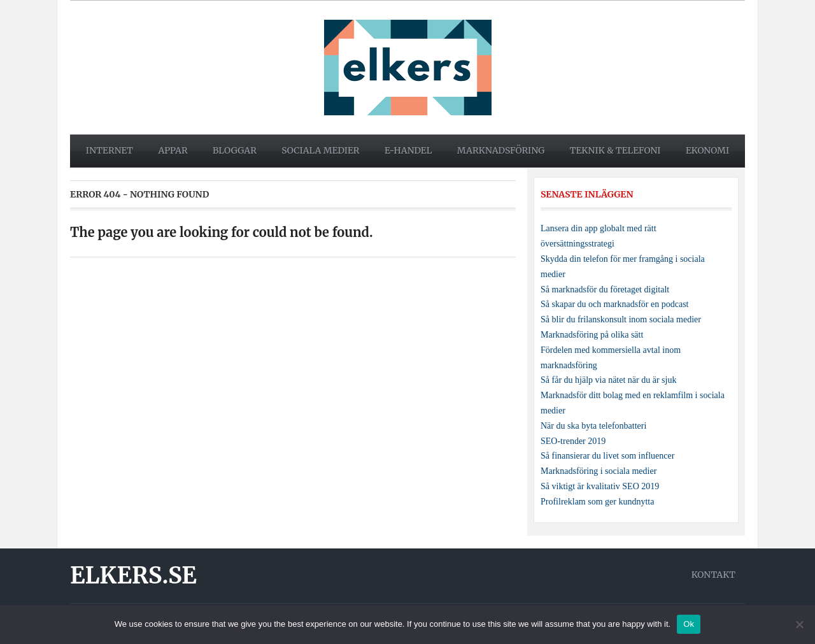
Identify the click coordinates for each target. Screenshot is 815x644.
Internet (110, 150)
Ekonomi (707, 150)
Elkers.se (133, 576)
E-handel (408, 150)
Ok (689, 624)
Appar (173, 150)
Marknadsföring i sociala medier (599, 471)
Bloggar (235, 150)
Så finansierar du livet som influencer (607, 456)
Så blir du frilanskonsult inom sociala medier (621, 319)
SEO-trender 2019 (573, 441)
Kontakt (713, 575)
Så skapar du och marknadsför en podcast (614, 304)
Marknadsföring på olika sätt (592, 335)
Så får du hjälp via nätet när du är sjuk (608, 380)
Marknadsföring (501, 150)
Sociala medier (320, 150)
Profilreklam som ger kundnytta (597, 502)
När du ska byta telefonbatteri (593, 426)
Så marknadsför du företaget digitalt (605, 290)
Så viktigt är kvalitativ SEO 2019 (600, 486)
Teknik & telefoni (615, 150)
